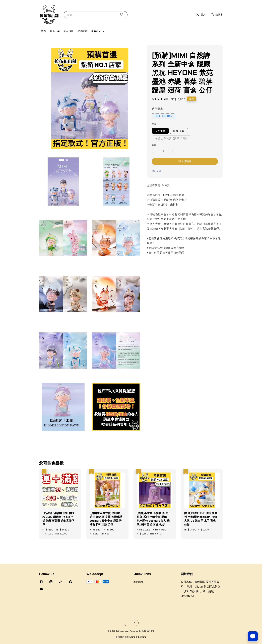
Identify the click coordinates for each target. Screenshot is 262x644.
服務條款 (120, 637)
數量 (154, 145)
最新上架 (55, 31)
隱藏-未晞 (179, 131)
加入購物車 (185, 161)
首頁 (44, 31)
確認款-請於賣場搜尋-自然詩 (172, 138)
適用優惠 (157, 109)
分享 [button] (157, 171)
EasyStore (148, 631)
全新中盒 (160, 131)
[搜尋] (122, 15)
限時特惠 (82, 31)
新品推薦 (69, 31)
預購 (154, 124)
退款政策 (142, 637)
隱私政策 (131, 637)
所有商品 (96, 31)
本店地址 (138, 582)
